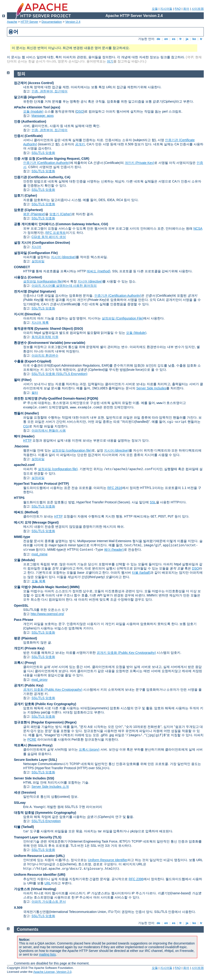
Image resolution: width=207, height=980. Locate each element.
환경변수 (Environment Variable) (38, 343)
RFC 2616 (115, 488)
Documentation (52, 22)
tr (201, 39)
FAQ (178, 9)
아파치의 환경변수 (45, 355)
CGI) (105, 224)
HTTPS (19, 498)
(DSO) (78, 329)
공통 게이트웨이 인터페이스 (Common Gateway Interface (57, 224)
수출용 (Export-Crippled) (33, 361)
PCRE (32, 739)
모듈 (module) (33, 111)
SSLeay (20, 803)
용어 (186, 9)
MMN (75, 587)
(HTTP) (64, 484)
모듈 (155, 9)
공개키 (80, 144)
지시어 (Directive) (27, 314)
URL (48, 883)
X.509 (18, 908)
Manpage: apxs (43, 116)
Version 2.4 (73, 22)
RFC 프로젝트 (56, 233)
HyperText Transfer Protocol (36, 484)
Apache (12, 22)
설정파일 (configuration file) (43, 281)
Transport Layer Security (33, 837)
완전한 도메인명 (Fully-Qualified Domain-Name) (50, 398)
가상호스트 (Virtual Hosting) (35, 889)
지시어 (36, 247)
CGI (26, 426)
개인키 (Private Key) (139, 163)
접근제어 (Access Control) (34, 83)
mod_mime (40, 554)
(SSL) (53, 760)
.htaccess (21, 446)
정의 (21, 74)
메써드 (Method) (26, 512)
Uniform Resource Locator (34, 856)
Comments (28, 929)
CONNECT (22, 267)
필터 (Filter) (23, 380)
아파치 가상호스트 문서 (49, 902)
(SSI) (51, 778)
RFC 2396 (136, 879)
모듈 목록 (38, 581)
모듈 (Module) (136, 333)
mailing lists (47, 954)
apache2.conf (24, 465)
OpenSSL (21, 606)
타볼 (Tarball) (24, 827)
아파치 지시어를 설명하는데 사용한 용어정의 (64, 286)
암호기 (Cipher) (25, 195)
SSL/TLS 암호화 (43, 153)
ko (194, 39)
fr (181, 39)
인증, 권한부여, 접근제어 (50, 91)
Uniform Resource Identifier (108, 860)
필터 (35, 393)
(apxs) (55, 107)
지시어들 (166, 9)
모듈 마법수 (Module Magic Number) (41, 587)
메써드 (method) (99, 271)
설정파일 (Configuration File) (36, 253)
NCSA (198, 228)
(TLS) (57, 837)
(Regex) (71, 722)
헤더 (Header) (24, 436)
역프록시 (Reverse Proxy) (33, 745)
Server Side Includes (151, 388)
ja (187, 39)
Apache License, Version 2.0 (52, 972)
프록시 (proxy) (89, 749)
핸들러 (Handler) (26, 413)
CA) (68, 177)
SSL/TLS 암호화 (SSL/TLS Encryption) (59, 374)
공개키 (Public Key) (29, 685)
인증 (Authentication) (30, 121)
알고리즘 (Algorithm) (30, 97)
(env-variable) (75, 343)
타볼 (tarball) (141, 573)
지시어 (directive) (63, 257)
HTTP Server (29, 22)
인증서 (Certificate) (28, 136)
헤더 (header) (114, 550)
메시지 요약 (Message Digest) (36, 522)
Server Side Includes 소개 (50, 787)
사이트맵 (198, 9)
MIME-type (22, 537)
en (166, 39)
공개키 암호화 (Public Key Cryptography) (126, 653)
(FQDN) (92, 398)
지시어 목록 (40, 322)
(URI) (61, 875)
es (174, 39)
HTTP (27, 440)
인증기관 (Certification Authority (38, 177)
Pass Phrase (24, 620)
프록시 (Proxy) (25, 663)
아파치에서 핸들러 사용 (49, 430)
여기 (110, 61)
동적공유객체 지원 (45, 337)
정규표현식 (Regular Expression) (39, 722)
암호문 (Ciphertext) (28, 210)
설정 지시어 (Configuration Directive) (42, 243)
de (158, 39)
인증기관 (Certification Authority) (47, 163)
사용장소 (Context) (28, 277)
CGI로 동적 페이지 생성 (49, 237)
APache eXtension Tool (32, 107)
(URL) (60, 856)
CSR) (85, 159)
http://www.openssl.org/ (47, 614)
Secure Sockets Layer (31, 760)
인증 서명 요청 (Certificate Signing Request (47, 159)
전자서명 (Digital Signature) (35, 291)
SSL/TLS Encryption (46, 821)
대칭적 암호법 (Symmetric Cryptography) (45, 813)
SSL (153, 502)
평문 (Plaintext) (34, 214)
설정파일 (38, 261)
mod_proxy (40, 680)
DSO (80, 111)
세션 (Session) (25, 792)
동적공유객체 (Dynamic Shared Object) (43, 329)
